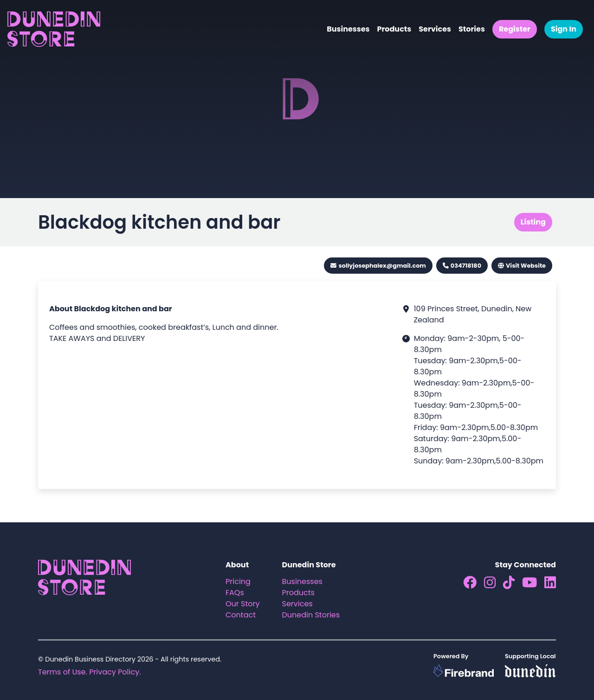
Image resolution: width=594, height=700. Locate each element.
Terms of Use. (63, 672)
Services (435, 29)
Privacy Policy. (115, 672)
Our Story (243, 604)
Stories (472, 29)
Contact (241, 615)
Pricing (238, 581)
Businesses (348, 29)
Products (394, 29)
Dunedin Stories (311, 615)
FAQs (235, 593)
